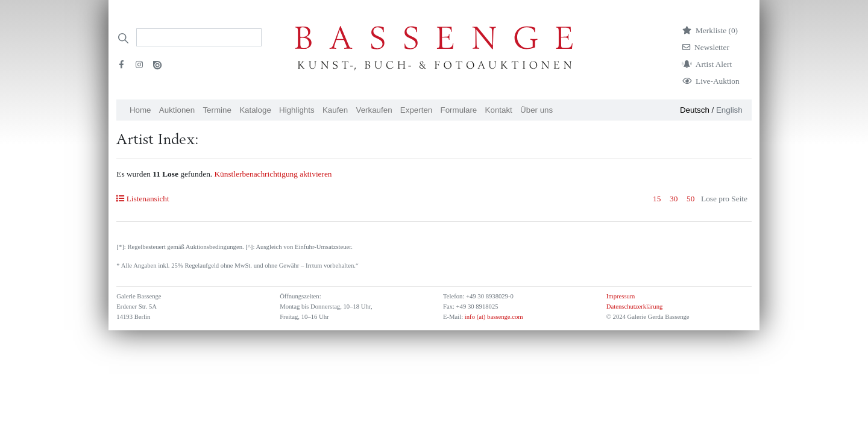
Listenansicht (143, 199)
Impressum (621, 296)
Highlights (297, 110)
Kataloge (255, 110)
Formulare (459, 110)
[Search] (199, 37)
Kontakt (499, 110)
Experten (416, 110)
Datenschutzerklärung (635, 307)
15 (657, 199)
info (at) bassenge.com (493, 317)
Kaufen (335, 110)
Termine (217, 110)
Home (140, 110)
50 (690, 199)
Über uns (536, 110)
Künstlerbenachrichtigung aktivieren (273, 174)
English (729, 110)
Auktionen (177, 110)
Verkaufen (374, 110)
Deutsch (695, 110)
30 (674, 199)
